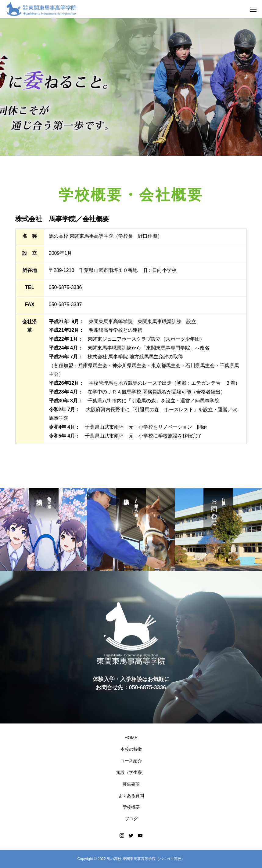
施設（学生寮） (131, 772)
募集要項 (131, 784)
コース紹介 (131, 761)
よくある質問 (131, 796)
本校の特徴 (131, 749)
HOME (131, 738)
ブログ (131, 819)
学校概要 (131, 807)
